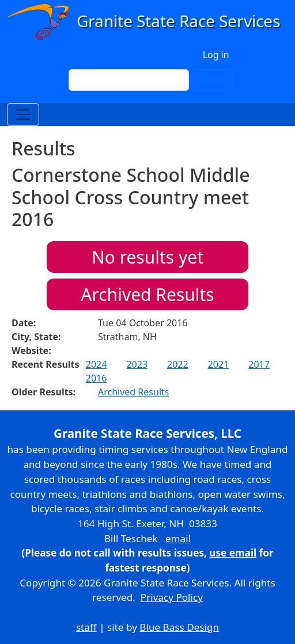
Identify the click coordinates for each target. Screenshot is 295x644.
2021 (219, 364)
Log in (216, 55)
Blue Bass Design (179, 627)
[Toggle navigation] (23, 115)
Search (211, 80)
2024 (97, 364)
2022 (178, 364)
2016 (97, 378)
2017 (259, 364)
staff (86, 627)
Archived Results (147, 294)
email (178, 538)
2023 (137, 364)
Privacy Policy (172, 597)
